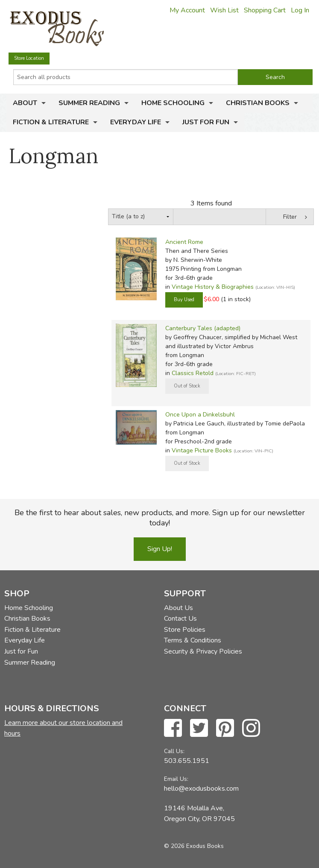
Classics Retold (193, 373)
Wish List (224, 10)
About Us (179, 608)
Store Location (29, 58)
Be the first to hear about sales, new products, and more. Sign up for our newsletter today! (160, 518)
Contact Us (180, 619)
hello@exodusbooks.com (201, 789)
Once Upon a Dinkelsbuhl (200, 415)
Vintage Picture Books (202, 450)
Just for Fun (206, 122)
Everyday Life (136, 122)
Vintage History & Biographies (213, 287)
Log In (300, 10)
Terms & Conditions (193, 640)
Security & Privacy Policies (203, 651)
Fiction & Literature (51, 122)
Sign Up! (160, 549)
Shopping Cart (265, 10)
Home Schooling (173, 103)
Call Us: (174, 751)
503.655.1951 (187, 761)
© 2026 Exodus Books (194, 846)
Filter (290, 217)
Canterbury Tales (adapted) (203, 328)
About (25, 103)
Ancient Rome (184, 242)
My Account (187, 10)
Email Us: (176, 779)
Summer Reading (89, 103)
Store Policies (185, 630)
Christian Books (258, 103)
